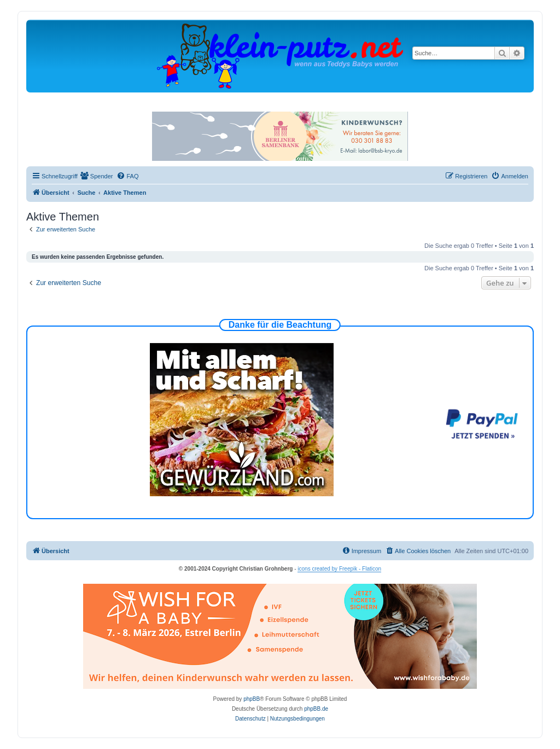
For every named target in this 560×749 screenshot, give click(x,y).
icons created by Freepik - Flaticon (339, 569)
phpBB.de (316, 709)
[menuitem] (97, 176)
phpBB (252, 699)
